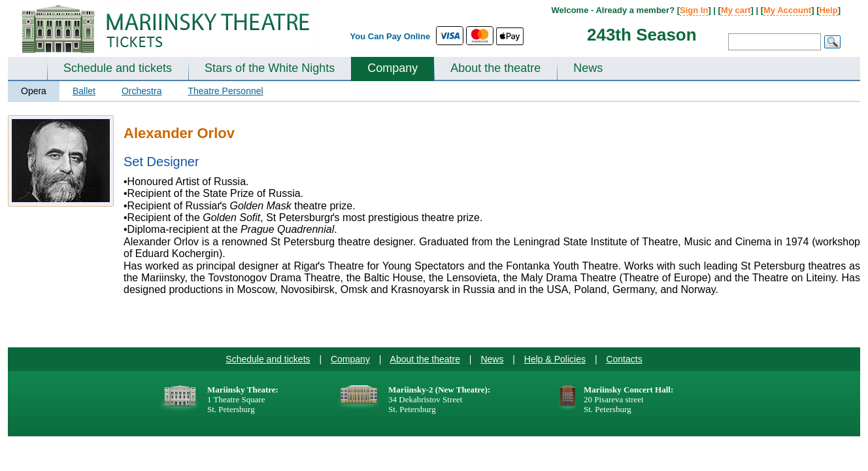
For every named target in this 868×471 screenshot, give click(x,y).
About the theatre (495, 68)
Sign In (694, 10)
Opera (34, 91)
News (588, 68)
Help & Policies (555, 359)
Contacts (624, 359)
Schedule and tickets (118, 68)
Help (828, 10)
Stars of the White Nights (270, 68)
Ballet (84, 91)
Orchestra (142, 91)
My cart (736, 10)
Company (392, 68)
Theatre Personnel (225, 91)
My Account (787, 10)
